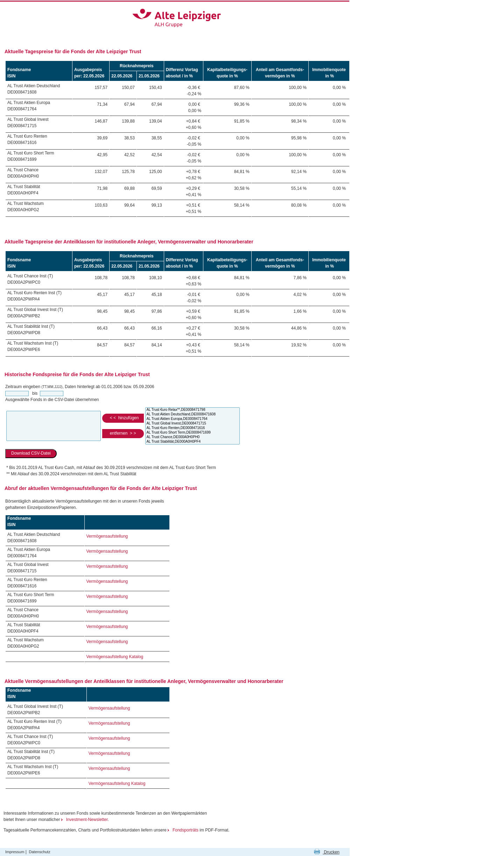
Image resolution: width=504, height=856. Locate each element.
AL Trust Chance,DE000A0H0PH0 (192, 437)
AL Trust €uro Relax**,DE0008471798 (192, 410)
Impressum (15, 852)
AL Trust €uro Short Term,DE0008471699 (192, 433)
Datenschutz (40, 852)
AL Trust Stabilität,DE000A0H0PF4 (192, 442)
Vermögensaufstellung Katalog (115, 657)
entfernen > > (123, 433)
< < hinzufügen (123, 418)
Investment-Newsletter (85, 820)
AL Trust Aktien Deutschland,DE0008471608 (192, 415)
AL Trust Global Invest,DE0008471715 (192, 424)
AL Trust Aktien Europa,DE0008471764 (192, 419)
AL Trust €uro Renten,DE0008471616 (192, 428)
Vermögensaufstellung (107, 536)
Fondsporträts (184, 830)
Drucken (327, 852)
